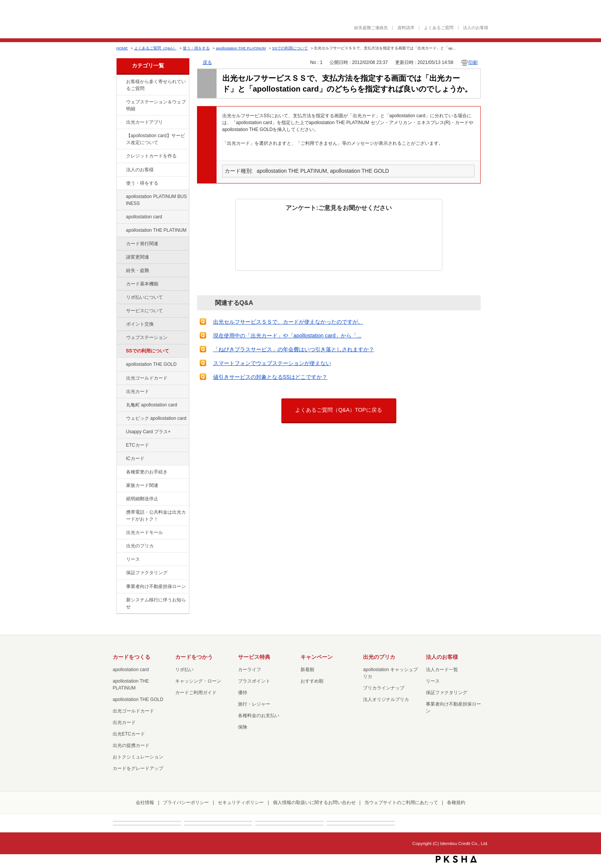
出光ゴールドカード (147, 378)
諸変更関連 (138, 257)
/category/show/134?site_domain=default (121, 82)
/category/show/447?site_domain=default (121, 197)
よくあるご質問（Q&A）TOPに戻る (338, 410)
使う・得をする (196, 48)
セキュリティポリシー (241, 802)
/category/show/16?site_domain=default (121, 546)
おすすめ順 (312, 681)
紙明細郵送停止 (142, 499)
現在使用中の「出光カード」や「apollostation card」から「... (287, 336)
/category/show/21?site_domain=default (121, 170)
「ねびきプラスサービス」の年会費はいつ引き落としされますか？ (294, 349)
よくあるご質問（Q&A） (155, 48)
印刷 (473, 62)
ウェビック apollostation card (156, 418)
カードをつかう (194, 657)
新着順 (307, 670)
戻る (207, 62)
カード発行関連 (142, 244)
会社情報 (145, 802)
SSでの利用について (290, 48)
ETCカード (138, 445)
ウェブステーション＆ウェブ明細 (156, 105)
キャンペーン (317, 657)
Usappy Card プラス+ (149, 432)
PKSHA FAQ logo (456, 859)
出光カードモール (145, 532)
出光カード (138, 391)
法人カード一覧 (442, 670)
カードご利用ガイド (196, 693)
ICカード (135, 459)
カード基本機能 (142, 284)
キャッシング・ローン (198, 681)
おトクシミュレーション (138, 757)
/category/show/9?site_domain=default (121, 183)
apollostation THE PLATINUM (241, 48)
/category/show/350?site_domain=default (121, 600)
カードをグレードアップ (138, 768)
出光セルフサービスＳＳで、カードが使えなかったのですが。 (288, 322)
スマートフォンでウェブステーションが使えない (272, 363)
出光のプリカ (140, 546)
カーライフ (250, 670)
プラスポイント (254, 681)
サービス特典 (254, 657)
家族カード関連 (142, 485)
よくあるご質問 (439, 28)
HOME (122, 48)
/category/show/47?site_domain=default (121, 392)
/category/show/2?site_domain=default (121, 156)
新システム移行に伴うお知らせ (156, 603)
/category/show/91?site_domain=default (121, 419)
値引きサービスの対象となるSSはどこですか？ (270, 377)
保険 (243, 727)
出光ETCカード (129, 734)
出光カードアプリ (145, 122)
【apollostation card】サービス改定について (156, 139)
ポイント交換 (140, 324)
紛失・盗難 (138, 270)
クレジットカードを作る (151, 156)
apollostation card (144, 217)
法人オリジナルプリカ (386, 699)
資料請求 (406, 28)
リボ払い (184, 670)
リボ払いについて (145, 297)
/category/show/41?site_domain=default (121, 231)
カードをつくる (131, 657)
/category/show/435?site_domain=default (121, 123)
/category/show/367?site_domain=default (121, 432)
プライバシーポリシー (186, 802)
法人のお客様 (476, 28)
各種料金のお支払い (259, 716)
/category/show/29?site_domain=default (121, 217)
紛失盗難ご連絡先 (371, 28)
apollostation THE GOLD (151, 364)
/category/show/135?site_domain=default (121, 102)
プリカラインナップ (384, 688)
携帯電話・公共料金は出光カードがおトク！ (156, 516)
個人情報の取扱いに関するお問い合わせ (314, 802)
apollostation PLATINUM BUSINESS (157, 200)
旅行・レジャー (254, 704)
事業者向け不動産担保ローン (156, 586)
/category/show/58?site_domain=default (121, 378)
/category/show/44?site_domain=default (121, 365)
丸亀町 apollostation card (152, 405)
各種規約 (456, 802)
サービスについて (145, 311)
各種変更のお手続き (147, 472)
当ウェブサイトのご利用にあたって (401, 802)
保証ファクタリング (147, 573)
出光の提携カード (131, 745)
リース (133, 559)
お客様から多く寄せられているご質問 (156, 85)
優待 (243, 693)
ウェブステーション (147, 337)
